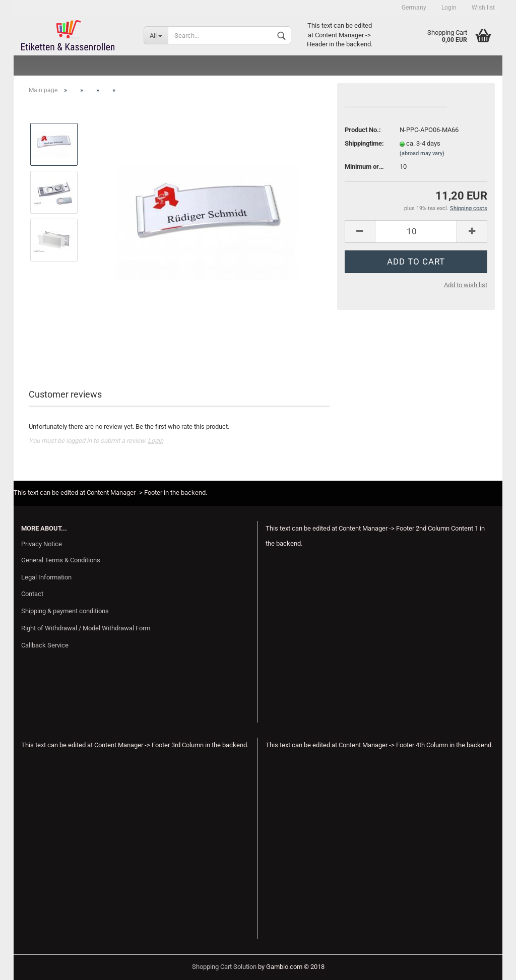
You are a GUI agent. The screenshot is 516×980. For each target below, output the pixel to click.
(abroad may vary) (422, 153)
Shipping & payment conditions (65, 611)
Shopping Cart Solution (224, 967)
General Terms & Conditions (61, 560)
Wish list (483, 8)
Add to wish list (466, 285)
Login (449, 8)
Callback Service (45, 645)
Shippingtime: (364, 143)
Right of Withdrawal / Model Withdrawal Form (86, 628)
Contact (32, 594)
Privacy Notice (42, 544)
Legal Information (46, 577)
